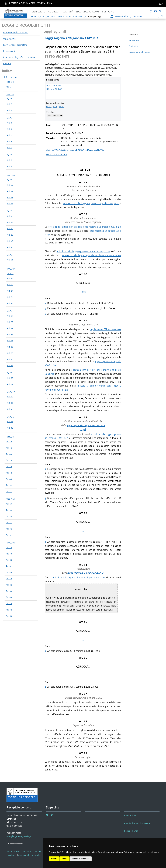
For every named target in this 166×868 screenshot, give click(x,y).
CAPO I (10, 99)
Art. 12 (10, 191)
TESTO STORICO (54, 89)
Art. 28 (10, 322)
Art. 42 (10, 428)
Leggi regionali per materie (15, 45)
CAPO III (11, 155)
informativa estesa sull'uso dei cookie (142, 852)
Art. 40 (10, 409)
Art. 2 (10, 104)
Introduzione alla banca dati (16, 32)
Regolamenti (9, 51)
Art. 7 (10, 141)
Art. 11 (10, 185)
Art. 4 (10, 123)
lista (68, 16)
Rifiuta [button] (65, 859)
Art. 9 (10, 160)
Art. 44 (9, 448)
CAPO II (10, 118)
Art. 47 (9, 467)
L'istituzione (39, 12)
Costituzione (134, 46)
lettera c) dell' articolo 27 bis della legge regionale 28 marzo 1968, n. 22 (84, 227)
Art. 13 (10, 197)
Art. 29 (10, 328)
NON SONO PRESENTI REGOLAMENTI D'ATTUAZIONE (75, 150)
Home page (36, 16)
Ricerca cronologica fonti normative (19, 57)
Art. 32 (10, 347)
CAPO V (11, 417)
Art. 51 (9, 491)
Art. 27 (10, 316)
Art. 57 (9, 535)
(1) (81, 292)
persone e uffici (119, 16)
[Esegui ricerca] (162, 16)
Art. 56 (9, 529)
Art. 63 (9, 579)
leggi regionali (50, 16)
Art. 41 (10, 422)
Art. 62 (9, 572)
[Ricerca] (145, 16)
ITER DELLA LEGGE (57, 155)
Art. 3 (10, 110)
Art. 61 (9, 566)
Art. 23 (10, 285)
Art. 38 (10, 397)
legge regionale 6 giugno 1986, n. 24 (86, 573)
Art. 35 (10, 366)
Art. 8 (10, 148)
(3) (85, 292)
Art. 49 (9, 479)
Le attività (68, 12)
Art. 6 (10, 135)
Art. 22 (10, 278)
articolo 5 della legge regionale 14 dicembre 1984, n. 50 (91, 255)
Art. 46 (9, 460)
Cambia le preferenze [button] (81, 859)
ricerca (61, 16)
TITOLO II (10, 94)
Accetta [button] (54, 859)
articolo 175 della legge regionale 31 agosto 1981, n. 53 (91, 203)
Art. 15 (10, 216)
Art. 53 (9, 510)
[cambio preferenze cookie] (30, 855)
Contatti (7, 64)
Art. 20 (10, 247)
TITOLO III (10, 175)
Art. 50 (9, 485)
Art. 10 (10, 166)
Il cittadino (108, 12)
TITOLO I (10, 82)
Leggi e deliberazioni (87, 12)
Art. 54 (9, 516)
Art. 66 (9, 597)
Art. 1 (8, 87)
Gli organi (54, 12)
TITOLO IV (10, 269)
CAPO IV (11, 392)
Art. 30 (10, 334)
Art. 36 (10, 378)
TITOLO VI (10, 499)
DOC (61, 106)
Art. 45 (9, 454)
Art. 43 (9, 442)
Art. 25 (10, 297)
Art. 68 (9, 610)
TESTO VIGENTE (54, 85)
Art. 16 (10, 222)
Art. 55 (9, 523)
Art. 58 (9, 547)
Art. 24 (10, 291)
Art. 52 (9, 504)
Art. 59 (9, 554)
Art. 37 (10, 384)
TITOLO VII (11, 543)
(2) (84, 429)
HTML (49, 106)
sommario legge (79, 16)
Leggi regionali (10, 39)
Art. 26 (10, 303)
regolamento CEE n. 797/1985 (106, 329)
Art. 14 (10, 204)
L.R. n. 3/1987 (11, 77)
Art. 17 (10, 229)
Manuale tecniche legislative (139, 52)
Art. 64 (9, 585)
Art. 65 (9, 591)
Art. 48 (9, 473)
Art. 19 (10, 241)
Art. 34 (10, 359)
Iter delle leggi (134, 40)
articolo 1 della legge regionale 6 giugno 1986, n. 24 (79, 578)
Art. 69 (9, 616)
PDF (55, 106)
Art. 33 (10, 353)
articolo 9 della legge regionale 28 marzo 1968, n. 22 (83, 251)
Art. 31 (10, 341)
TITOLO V (10, 437)
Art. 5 (10, 129)
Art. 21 (10, 260)
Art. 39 (10, 403)
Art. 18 (10, 235)
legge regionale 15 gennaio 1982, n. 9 (86, 425)
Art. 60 (9, 560)
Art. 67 (9, 604)
